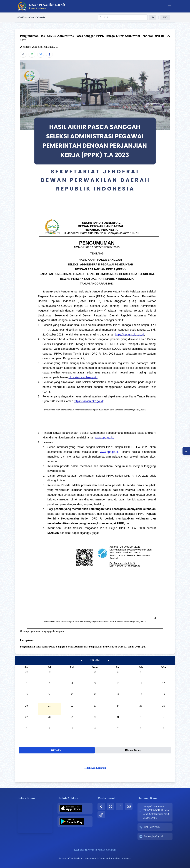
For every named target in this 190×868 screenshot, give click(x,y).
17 (118, 694)
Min (164, 667)
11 (141, 683)
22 (72, 706)
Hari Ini (57, 750)
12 (164, 683)
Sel (49, 667)
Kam (95, 667)
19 (164, 694)
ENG (165, 17)
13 (26, 694)
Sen (26, 667)
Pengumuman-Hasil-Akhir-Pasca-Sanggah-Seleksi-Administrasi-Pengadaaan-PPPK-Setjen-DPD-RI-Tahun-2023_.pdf (83, 647)
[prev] (82, 661)
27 (26, 717)
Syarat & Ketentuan (106, 850)
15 (72, 694)
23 (95, 706)
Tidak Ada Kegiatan (95, 768)
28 (49, 717)
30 (49, 672)
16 (95, 694)
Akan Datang (133, 750)
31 (118, 717)
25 (141, 706)
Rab (72, 667)
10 (118, 683)
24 (118, 706)
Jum (118, 667)
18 (141, 694)
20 (26, 706)
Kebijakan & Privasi (84, 850)
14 (49, 694)
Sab (141, 667)
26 (164, 706)
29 (26, 672)
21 (49, 706)
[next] (108, 661)
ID (153, 17)
